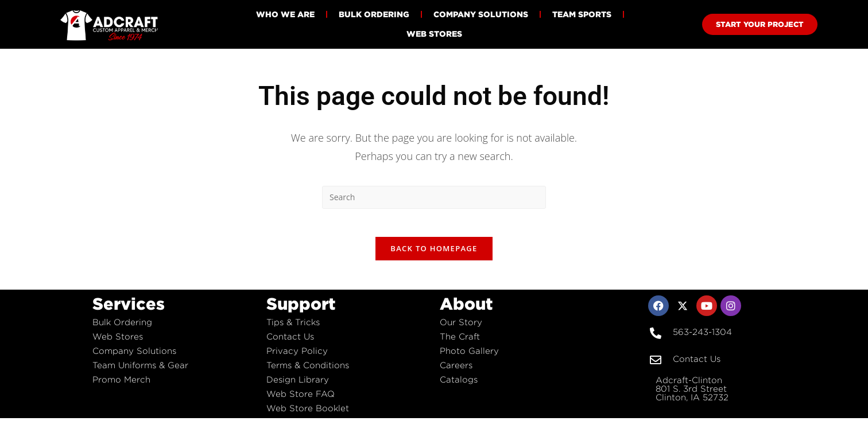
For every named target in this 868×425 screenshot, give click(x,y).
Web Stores (434, 34)
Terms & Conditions (308, 372)
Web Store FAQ (301, 401)
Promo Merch (121, 386)
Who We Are (285, 14)
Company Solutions (481, 14)
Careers (456, 372)
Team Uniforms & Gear (140, 372)
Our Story (461, 329)
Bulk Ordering (374, 14)
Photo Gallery (469, 358)
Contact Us (290, 343)
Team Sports (582, 14)
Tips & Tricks (293, 329)
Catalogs (459, 386)
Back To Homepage (434, 255)
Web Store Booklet (308, 415)
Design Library (298, 386)
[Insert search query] (434, 197)
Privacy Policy (297, 358)
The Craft (460, 343)
